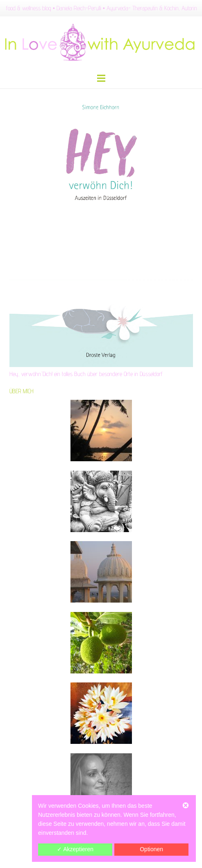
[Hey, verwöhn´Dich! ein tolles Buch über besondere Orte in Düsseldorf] (101, 228)
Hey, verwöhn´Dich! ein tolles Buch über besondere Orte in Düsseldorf (86, 374)
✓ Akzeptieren (75, 849)
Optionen (151, 849)
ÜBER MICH (22, 391)
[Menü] (101, 78)
